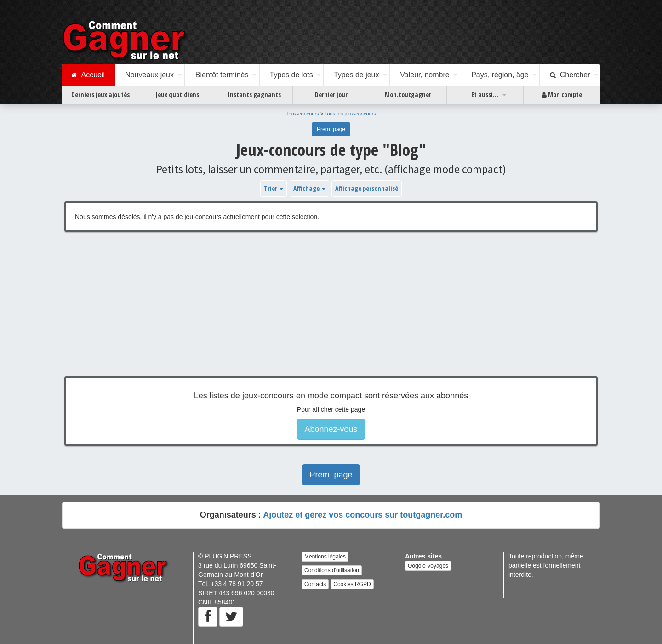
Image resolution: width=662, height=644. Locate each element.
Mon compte (562, 95)
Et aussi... (485, 95)
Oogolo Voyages (428, 566)
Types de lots (291, 75)
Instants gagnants (254, 95)
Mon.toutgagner (408, 95)
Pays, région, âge (500, 75)
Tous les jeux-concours (350, 114)
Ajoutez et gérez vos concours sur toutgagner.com (362, 515)
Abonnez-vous (331, 429)
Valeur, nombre (425, 75)
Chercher (570, 75)
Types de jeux (357, 75)
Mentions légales (325, 557)
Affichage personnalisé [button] (367, 188)
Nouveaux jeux (149, 75)
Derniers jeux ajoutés (100, 95)
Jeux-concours (302, 114)
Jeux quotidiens (177, 95)
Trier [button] (274, 188)
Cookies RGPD (352, 584)
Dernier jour (331, 95)
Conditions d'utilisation (332, 570)
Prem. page (331, 129)
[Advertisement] (331, 311)
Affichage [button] (309, 188)
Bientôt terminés (222, 75)
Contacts (315, 584)
